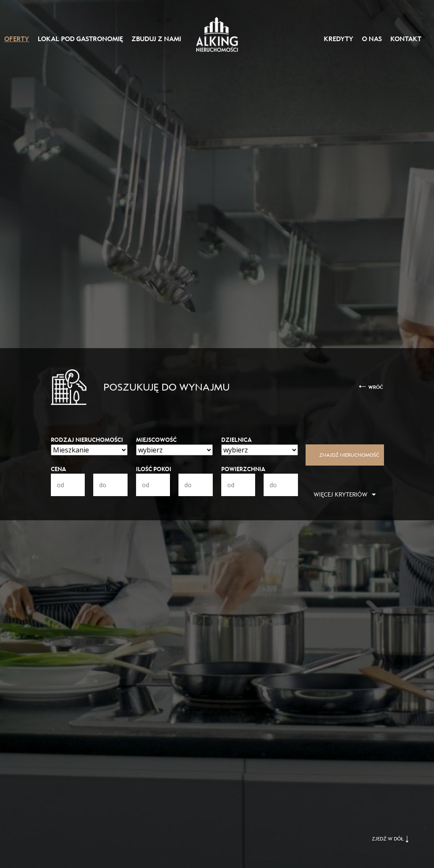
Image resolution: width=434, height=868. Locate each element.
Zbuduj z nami (156, 39)
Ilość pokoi (154, 469)
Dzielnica (236, 440)
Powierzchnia (243, 469)
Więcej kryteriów (341, 495)
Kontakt (406, 39)
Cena (58, 469)
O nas (372, 39)
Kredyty (339, 39)
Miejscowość (156, 440)
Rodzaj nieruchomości (87, 440)
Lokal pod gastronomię (80, 39)
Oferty (17, 39)
